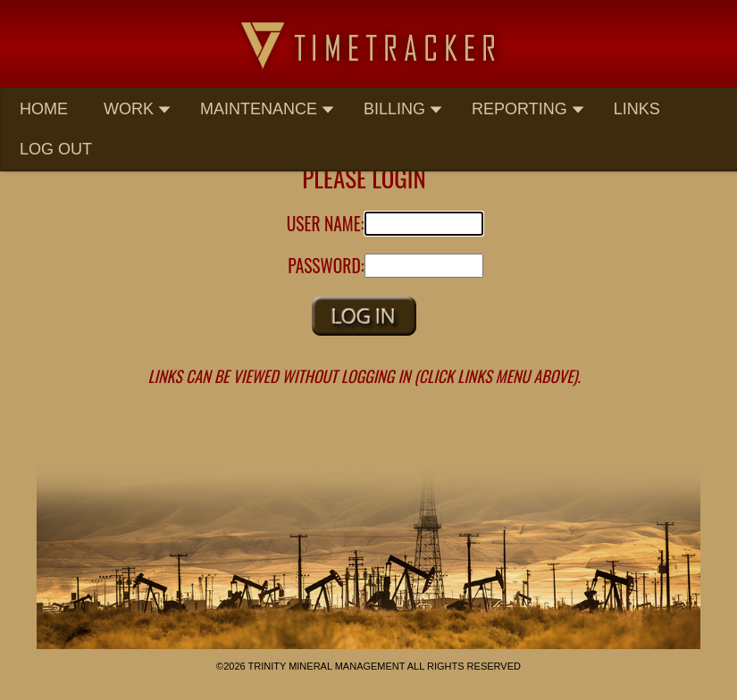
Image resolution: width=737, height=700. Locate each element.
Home (44, 109)
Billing (403, 109)
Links (637, 109)
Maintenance (268, 109)
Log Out (56, 149)
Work (138, 109)
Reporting (528, 109)
